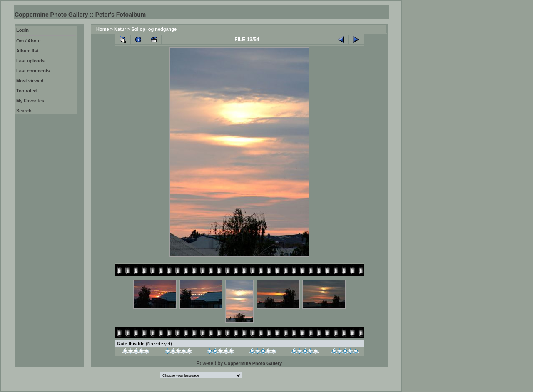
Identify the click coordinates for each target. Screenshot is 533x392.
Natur (120, 29)
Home (103, 29)
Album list (27, 51)
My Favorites (30, 101)
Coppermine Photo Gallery (253, 363)
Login (22, 30)
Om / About (29, 41)
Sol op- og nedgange (154, 29)
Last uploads (30, 61)
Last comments (33, 71)
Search (24, 111)
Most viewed (30, 81)
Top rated (26, 91)
